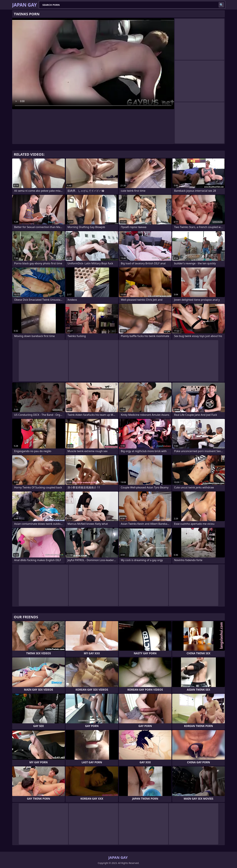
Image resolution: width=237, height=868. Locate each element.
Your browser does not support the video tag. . (93, 64)
